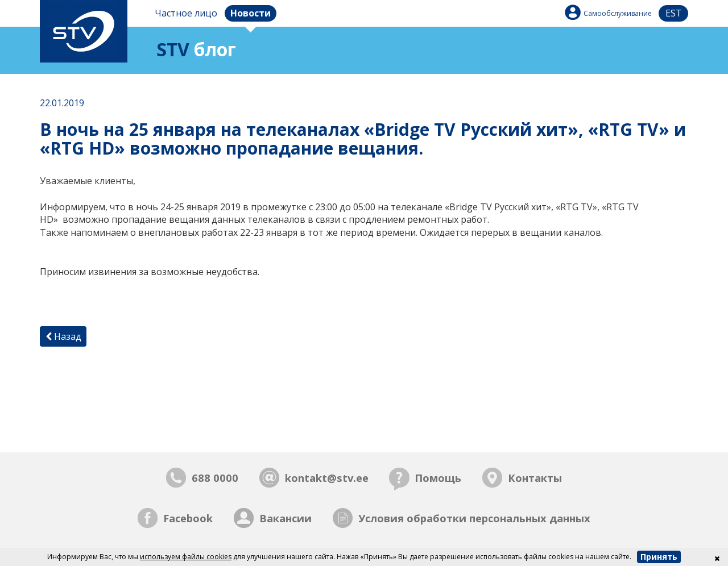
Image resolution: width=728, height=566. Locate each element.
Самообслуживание (618, 13)
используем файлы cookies (186, 557)
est (674, 13)
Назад (63, 336)
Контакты (535, 478)
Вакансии (286, 518)
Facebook (188, 518)
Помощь (438, 478)
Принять (659, 557)
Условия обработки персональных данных (474, 518)
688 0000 (215, 478)
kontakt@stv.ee (327, 478)
